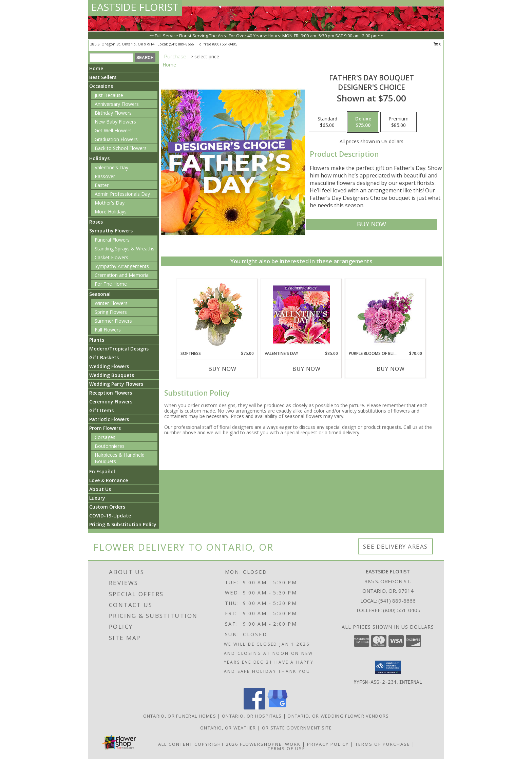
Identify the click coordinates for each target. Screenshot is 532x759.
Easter (102, 185)
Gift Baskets (104, 357)
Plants (97, 340)
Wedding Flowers (109, 366)
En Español (102, 471)
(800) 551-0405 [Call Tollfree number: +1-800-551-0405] (402, 610)
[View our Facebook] (254, 708)
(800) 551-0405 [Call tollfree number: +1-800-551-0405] (225, 44)
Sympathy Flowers (111, 231)
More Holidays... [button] (112, 212)
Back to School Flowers (121, 148)
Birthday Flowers (113, 113)
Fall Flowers (108, 330)
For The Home (111, 284)
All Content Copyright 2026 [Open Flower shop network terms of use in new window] (198, 744)
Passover (105, 176)
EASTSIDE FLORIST (135, 7)
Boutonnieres (110, 446)
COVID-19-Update (110, 516)
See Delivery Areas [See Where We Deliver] (395, 546)
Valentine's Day (111, 167)
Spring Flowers (111, 312)
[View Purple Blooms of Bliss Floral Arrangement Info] (386, 315)
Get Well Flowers (113, 130)
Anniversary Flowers (117, 104)
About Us (100, 489)
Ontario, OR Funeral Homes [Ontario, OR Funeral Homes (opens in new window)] (180, 716)
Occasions (101, 86)
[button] (388, 667)
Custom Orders (107, 507)
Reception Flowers (111, 393)
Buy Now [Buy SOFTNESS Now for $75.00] (222, 369)
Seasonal (100, 294)
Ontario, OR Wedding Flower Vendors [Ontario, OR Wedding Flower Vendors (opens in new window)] (338, 716)
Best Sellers (103, 77)
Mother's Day (110, 203)
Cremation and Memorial (122, 275)
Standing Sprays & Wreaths (125, 249)
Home (96, 68)
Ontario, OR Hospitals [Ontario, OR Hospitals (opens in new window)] (252, 716)
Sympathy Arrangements (122, 266)
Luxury (97, 498)
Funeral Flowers (112, 240)
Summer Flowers (113, 321)
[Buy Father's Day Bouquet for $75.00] (371, 224)
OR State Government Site (297, 728)
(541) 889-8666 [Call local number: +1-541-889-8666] (182, 44)
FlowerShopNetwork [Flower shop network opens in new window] (270, 744)
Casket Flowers (111, 257)
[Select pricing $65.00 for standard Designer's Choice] (327, 122)
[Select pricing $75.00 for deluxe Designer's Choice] (363, 122)
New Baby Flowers (115, 122)
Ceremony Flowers (111, 402)
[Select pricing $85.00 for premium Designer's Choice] (398, 122)
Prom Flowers (105, 428)
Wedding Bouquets (112, 375)
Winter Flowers (111, 303)
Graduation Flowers (116, 139)
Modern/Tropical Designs (119, 349)
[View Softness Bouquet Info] (217, 315)
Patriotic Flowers (109, 419)
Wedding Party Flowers (116, 384)
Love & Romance (109, 480)
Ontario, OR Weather (228, 728)
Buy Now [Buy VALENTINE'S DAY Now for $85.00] (307, 369)
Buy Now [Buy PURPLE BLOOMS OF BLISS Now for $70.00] (391, 369)
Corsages (105, 437)
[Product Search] (111, 58)
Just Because (109, 95)
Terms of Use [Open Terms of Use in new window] (287, 748)
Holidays (99, 158)
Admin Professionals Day (122, 194)
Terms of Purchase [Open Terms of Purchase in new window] (383, 744)
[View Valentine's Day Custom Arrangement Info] (301, 315)
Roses (96, 222)
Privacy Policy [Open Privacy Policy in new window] (328, 744)
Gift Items (101, 410)
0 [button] (438, 44)
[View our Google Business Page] (278, 708)
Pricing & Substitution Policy (123, 524)
